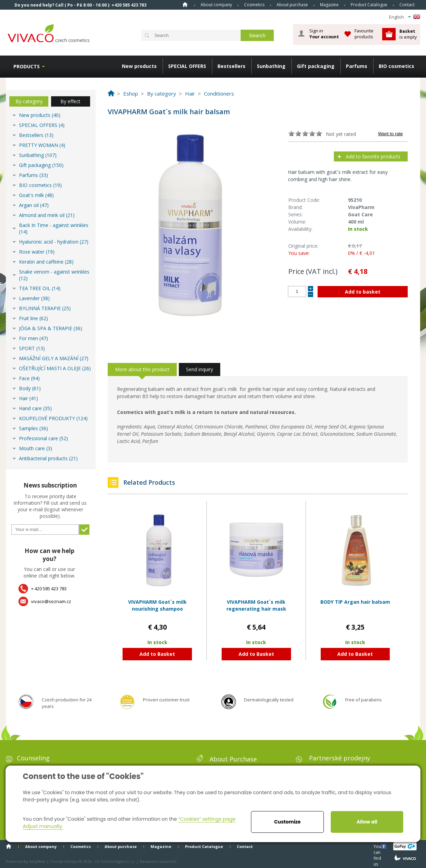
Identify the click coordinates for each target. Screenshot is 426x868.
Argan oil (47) (34, 205)
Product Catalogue (369, 5)
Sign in (324, 34)
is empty (408, 34)
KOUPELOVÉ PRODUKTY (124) (53, 418)
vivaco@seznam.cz (51, 601)
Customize (287, 822)
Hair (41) (28, 398)
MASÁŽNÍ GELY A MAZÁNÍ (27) (54, 358)
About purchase (292, 5)
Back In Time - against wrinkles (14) (54, 228)
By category (29, 101)
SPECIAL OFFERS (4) (42, 125)
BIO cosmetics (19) (40, 185)
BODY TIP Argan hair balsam (355, 602)
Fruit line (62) (33, 318)
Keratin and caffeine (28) (46, 262)
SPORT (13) (32, 348)
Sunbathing (271, 66)
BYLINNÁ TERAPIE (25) (45, 308)
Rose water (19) (37, 252)
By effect (70, 101)
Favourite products (364, 34)
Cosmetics (254, 5)
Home (185, 4)
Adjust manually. (43, 826)
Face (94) (29, 378)
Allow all (367, 822)
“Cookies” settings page (207, 819)
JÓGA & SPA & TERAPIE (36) (51, 328)
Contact (407, 5)
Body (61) (30, 388)
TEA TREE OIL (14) (40, 288)
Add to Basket (157, 654)
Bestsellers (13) (36, 135)
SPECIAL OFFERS (187, 66)
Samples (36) (33, 428)
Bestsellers (231, 66)
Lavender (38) (34, 298)
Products (27, 66)
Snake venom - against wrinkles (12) (54, 275)
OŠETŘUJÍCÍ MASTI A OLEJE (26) (55, 368)
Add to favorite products (373, 156)
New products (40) (40, 115)
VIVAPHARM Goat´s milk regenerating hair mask (256, 605)
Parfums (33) (33, 175)
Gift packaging (316, 66)
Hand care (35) (35, 408)
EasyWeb (37, 861)
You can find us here (378, 846)
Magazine (329, 5)
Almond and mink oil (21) (47, 215)
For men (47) (33, 338)
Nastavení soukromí (158, 861)
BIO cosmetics (396, 66)
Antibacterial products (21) (48, 458)
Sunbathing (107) (38, 155)
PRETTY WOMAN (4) (42, 145)
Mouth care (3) (36, 448)
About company (216, 5)
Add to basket (363, 292)
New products (139, 66)
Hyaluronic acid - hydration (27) (54, 242)
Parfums (357, 66)
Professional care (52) (43, 438)
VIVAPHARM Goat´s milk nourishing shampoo (157, 605)
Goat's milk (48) (36, 195)
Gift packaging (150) (41, 165)
